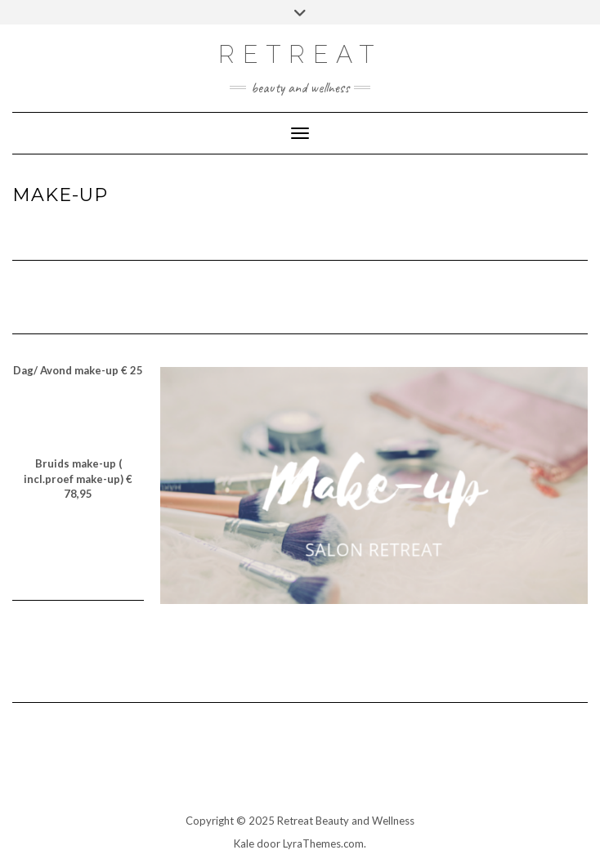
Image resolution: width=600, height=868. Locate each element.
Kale (244, 843)
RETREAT (300, 54)
